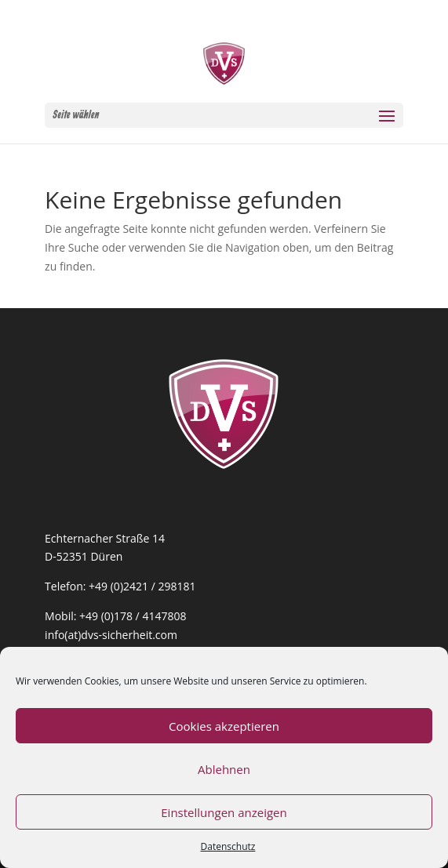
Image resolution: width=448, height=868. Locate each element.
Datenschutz (228, 846)
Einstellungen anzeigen (224, 812)
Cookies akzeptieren (224, 726)
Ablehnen (224, 769)
